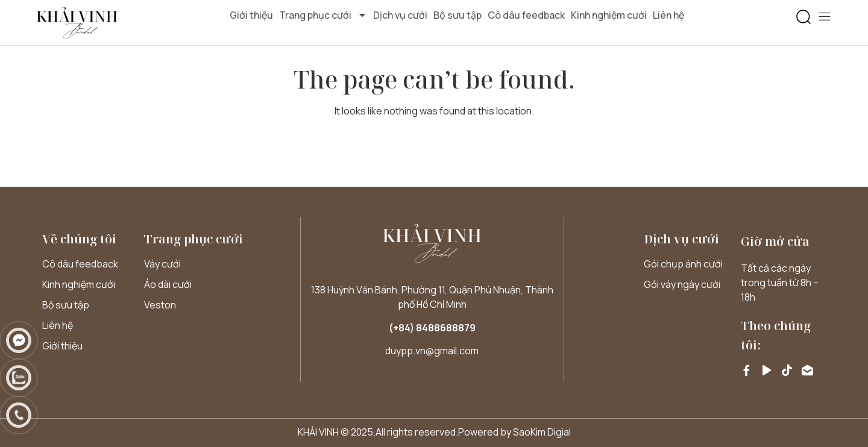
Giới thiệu (251, 15)
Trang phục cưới (323, 15)
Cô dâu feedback (526, 15)
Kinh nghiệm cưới (609, 15)
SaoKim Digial (542, 432)
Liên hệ (668, 15)
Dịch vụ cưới (400, 15)
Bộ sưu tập (458, 15)
